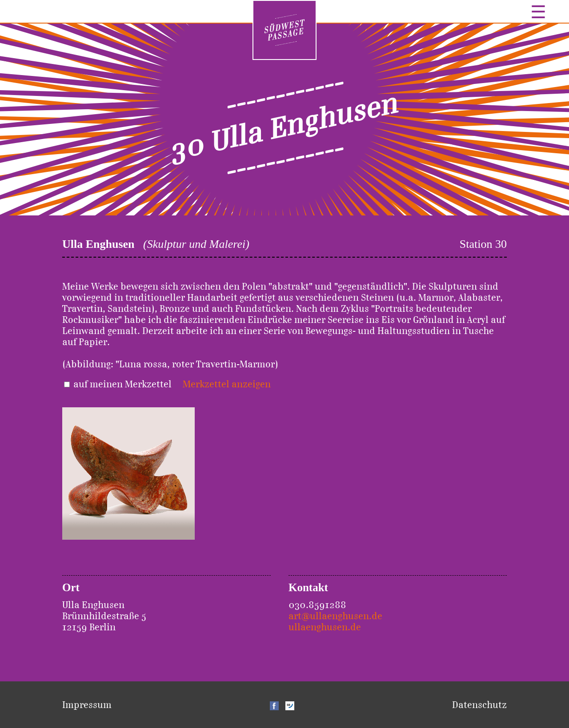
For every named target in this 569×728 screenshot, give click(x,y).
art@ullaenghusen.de (335, 616)
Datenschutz (479, 705)
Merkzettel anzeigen (227, 384)
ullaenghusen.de (325, 627)
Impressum (87, 705)
